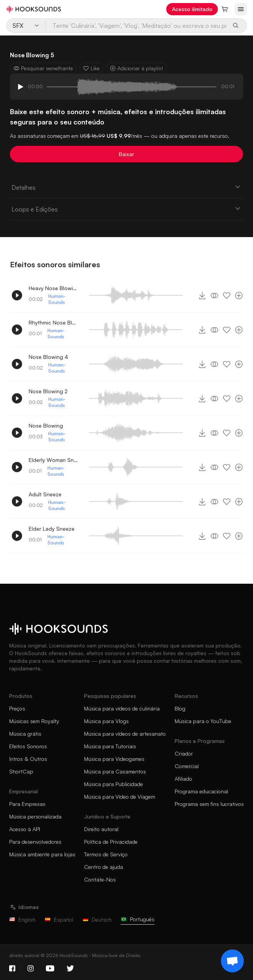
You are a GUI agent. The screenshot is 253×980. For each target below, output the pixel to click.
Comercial (187, 766)
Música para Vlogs (106, 721)
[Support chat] (232, 961)
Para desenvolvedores (35, 842)
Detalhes (126, 187)
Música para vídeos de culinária (122, 708)
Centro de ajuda (104, 867)
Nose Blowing (46, 425)
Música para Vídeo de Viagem (120, 797)
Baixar (126, 154)
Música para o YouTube (203, 721)
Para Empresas (27, 804)
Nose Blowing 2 (48, 391)
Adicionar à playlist (136, 68)
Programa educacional (201, 791)
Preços (17, 708)
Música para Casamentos (115, 771)
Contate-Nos (100, 879)
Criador (184, 753)
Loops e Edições (126, 209)
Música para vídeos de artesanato (125, 734)
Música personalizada (35, 816)
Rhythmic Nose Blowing (54, 322)
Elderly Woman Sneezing (54, 460)
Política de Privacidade (111, 842)
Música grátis (25, 734)
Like (91, 68)
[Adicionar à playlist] (239, 295)
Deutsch (97, 919)
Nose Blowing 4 (48, 357)
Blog (180, 708)
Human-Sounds (57, 299)
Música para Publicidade (114, 784)
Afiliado (183, 779)
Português (138, 919)
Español (59, 919)
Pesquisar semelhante (43, 68)
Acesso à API (25, 829)
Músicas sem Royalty (34, 721)
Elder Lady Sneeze (52, 529)
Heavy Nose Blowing (54, 288)
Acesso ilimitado (192, 9)
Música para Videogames (114, 759)
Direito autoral (101, 829)
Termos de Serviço (106, 854)
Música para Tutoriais (110, 746)
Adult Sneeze (45, 494)
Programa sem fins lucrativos (209, 804)
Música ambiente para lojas (42, 854)
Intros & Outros (28, 759)
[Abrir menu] (241, 9)
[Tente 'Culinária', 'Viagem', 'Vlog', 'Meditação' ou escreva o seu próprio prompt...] (136, 26)
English (22, 919)
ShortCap (21, 771)
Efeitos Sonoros (28, 746)
